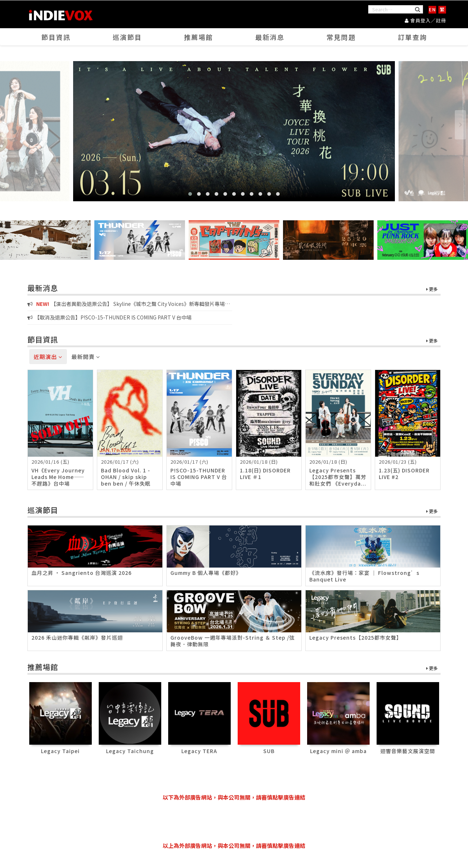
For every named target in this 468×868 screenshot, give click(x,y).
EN (432, 9)
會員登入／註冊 (425, 20)
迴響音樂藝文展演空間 (408, 751)
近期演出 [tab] (48, 357)
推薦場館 (199, 37)
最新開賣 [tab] (86, 357)
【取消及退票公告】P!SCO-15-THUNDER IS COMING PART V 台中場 (110, 317)
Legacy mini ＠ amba (338, 751)
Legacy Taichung (130, 751)
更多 (432, 289)
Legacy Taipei (60, 751)
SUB (269, 751)
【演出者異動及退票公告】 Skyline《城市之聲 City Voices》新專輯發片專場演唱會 (129, 304)
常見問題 (341, 37)
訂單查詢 (412, 37)
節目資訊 (56, 37)
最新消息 (270, 37)
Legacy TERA (199, 751)
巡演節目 (127, 37)
